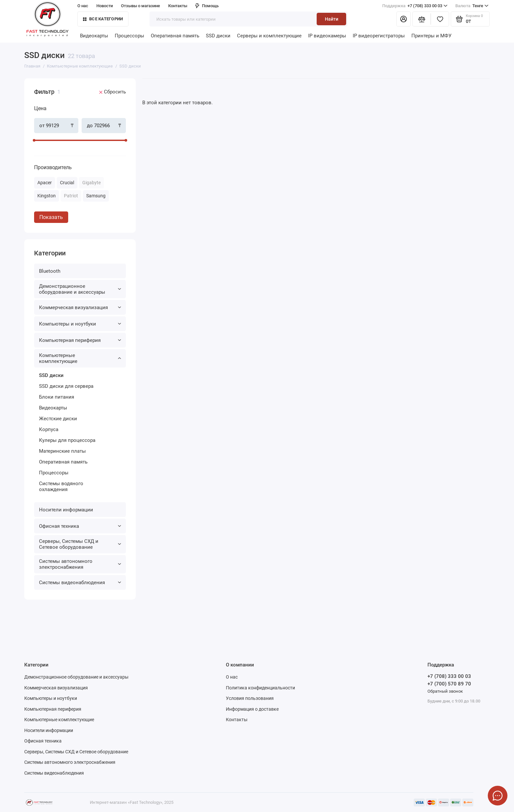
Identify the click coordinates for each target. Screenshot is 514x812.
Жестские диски (58, 419)
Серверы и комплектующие (269, 36)
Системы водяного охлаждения (61, 486)
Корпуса (49, 429)
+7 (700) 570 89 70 (449, 684)
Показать (51, 217)
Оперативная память (175, 36)
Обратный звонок (445, 691)
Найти (332, 19)
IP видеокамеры (327, 36)
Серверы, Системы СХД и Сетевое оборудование (80, 544)
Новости (105, 6)
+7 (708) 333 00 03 (415, 6)
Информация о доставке (252, 709)
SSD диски (218, 36)
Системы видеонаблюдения (80, 583)
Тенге (472, 6)
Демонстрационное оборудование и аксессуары (80, 289)
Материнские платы (62, 451)
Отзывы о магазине (140, 6)
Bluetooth (50, 271)
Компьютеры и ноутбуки (80, 324)
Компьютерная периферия (80, 340)
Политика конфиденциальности (260, 688)
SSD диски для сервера (66, 386)
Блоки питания (57, 397)
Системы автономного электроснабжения (80, 564)
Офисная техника (80, 526)
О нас (83, 6)
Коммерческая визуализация (80, 307)
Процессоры (129, 36)
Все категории (103, 19)
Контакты (178, 6)
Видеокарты (94, 36)
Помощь (207, 6)
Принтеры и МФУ (431, 36)
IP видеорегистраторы (379, 36)
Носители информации (66, 510)
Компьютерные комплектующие (80, 358)
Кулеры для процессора (67, 440)
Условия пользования (250, 698)
